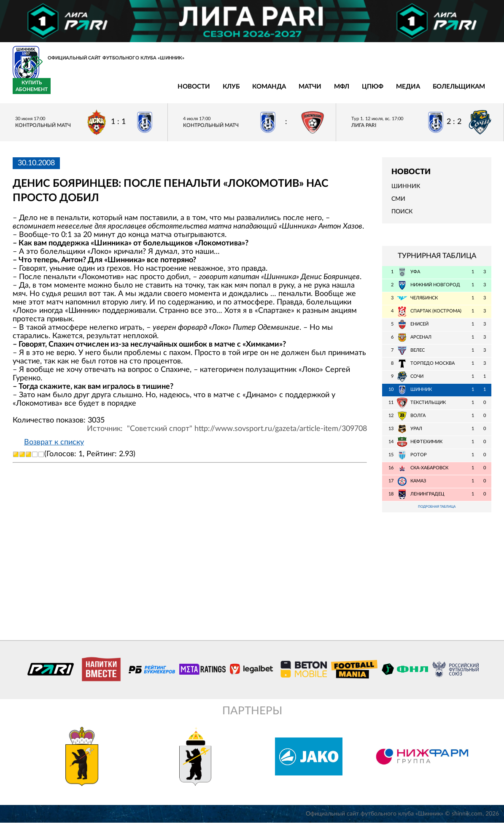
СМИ (398, 204)
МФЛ (212, 91)
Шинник (406, 191)
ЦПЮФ (243, 91)
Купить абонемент (472, 91)
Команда (140, 91)
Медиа (279, 91)
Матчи (181, 91)
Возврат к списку (54, 447)
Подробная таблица (437, 512)
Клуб (102, 91)
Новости (64, 91)
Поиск (402, 217)
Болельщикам (329, 91)
